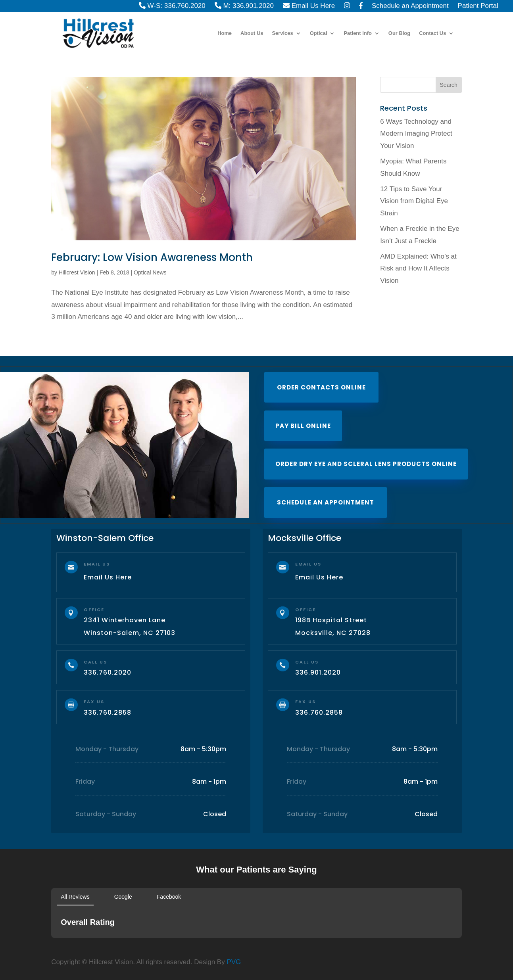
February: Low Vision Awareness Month (152, 257)
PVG (234, 962)
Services (283, 33)
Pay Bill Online (303, 426)
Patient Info (357, 33)
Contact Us (432, 33)
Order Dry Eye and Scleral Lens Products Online (366, 464)
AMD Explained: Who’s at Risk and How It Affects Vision (418, 268)
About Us (252, 33)
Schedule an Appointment (326, 502)
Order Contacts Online (321, 387)
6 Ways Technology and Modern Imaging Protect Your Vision (416, 134)
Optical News (150, 272)
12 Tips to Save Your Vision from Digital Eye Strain (414, 201)
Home (225, 33)
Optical (319, 33)
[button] (51, 946)
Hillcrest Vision (77, 272)
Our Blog (399, 33)
